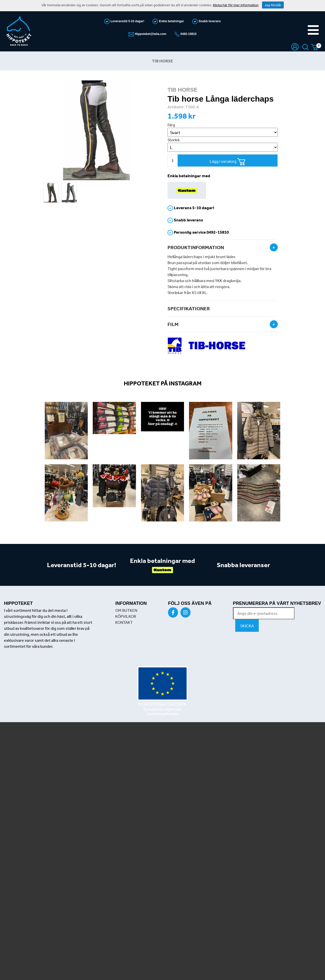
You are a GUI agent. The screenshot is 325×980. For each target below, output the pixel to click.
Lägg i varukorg (228, 162)
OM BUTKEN (126, 610)
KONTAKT (124, 622)
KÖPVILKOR (126, 616)
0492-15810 (188, 34)
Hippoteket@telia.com (150, 34)
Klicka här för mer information (236, 5)
